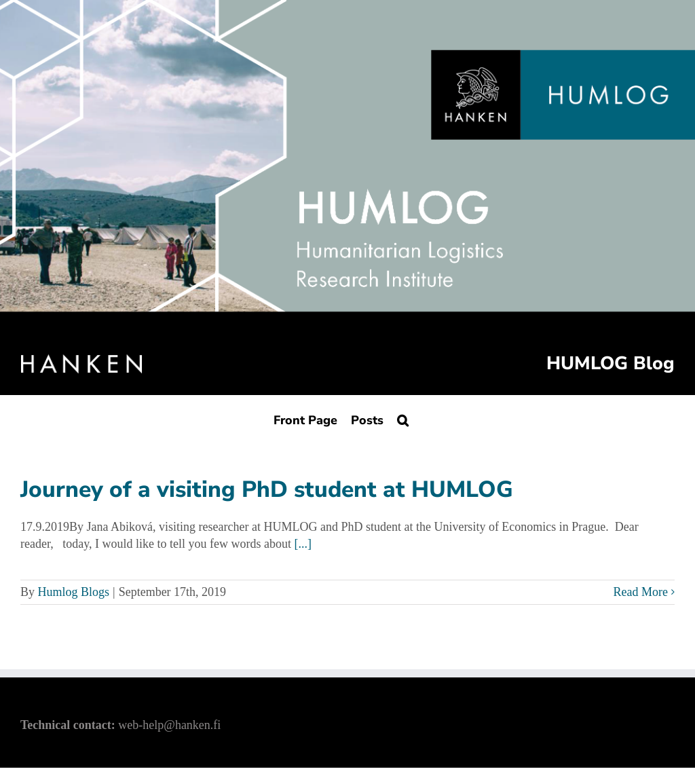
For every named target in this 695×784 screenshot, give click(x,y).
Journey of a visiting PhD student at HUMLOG (267, 489)
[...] (303, 544)
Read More (641, 592)
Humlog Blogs (74, 592)
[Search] (403, 420)
